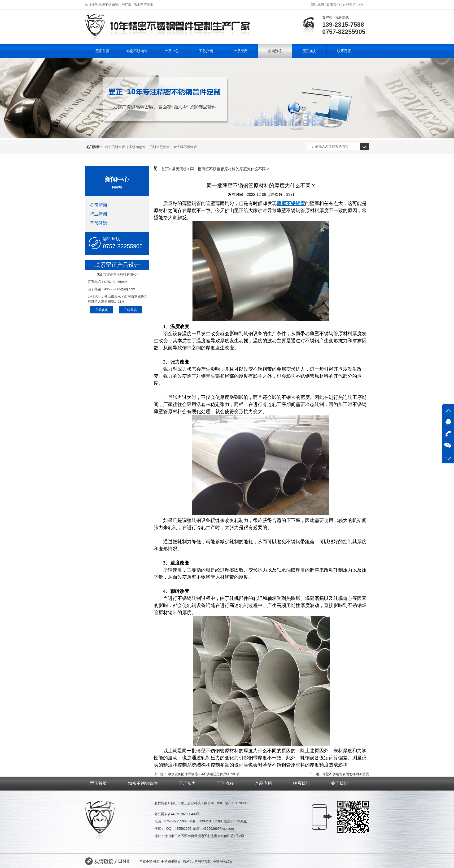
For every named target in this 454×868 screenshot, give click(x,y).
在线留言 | (350, 5)
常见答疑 (99, 223)
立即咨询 (102, 310)
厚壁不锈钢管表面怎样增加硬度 (346, 774)
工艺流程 (225, 783)
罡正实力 (310, 51)
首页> (166, 169)
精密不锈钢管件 (143, 783)
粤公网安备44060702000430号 (177, 814)
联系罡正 (344, 51)
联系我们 (301, 783)
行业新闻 (99, 214)
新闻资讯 (275, 51)
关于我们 (339, 783)
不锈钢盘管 (137, 147)
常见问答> (181, 169)
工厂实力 (187, 783)
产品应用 (240, 51)
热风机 (188, 861)
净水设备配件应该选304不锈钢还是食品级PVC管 (204, 774)
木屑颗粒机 (203, 861)
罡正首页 (102, 51)
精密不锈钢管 (137, 51)
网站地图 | (318, 5)
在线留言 (131, 310)
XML (362, 5)
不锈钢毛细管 (160, 147)
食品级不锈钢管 (185, 147)
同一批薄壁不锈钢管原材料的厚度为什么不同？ (230, 169)
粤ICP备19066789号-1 (233, 803)
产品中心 (171, 51)
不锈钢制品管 (223, 861)
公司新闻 (99, 205)
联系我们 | (334, 5)
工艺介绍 (206, 51)
